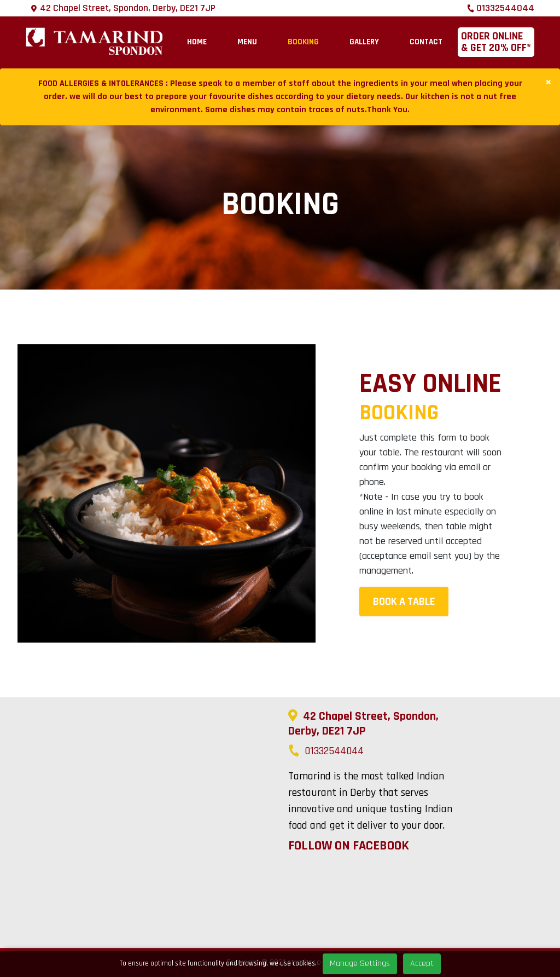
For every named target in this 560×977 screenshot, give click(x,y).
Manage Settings (360, 964)
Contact (426, 42)
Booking (303, 42)
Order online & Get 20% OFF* (496, 42)
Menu (247, 42)
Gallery (364, 42)
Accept (422, 964)
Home (197, 42)
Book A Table (404, 602)
